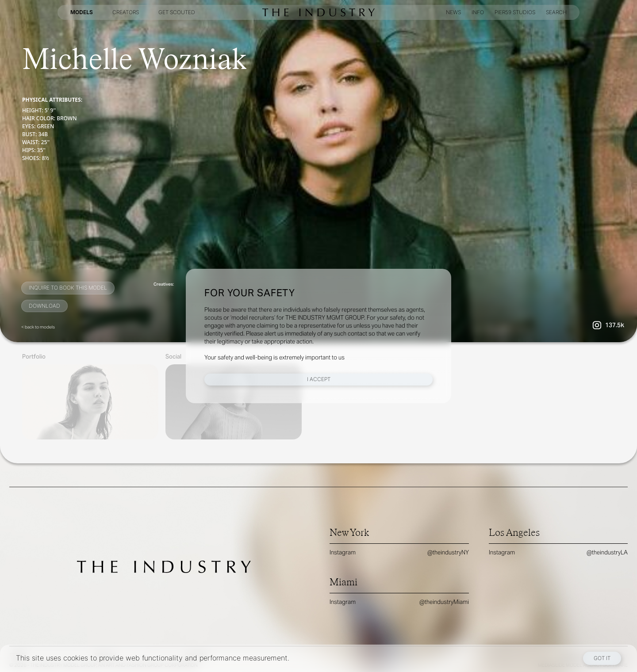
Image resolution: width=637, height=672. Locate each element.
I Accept (319, 379)
